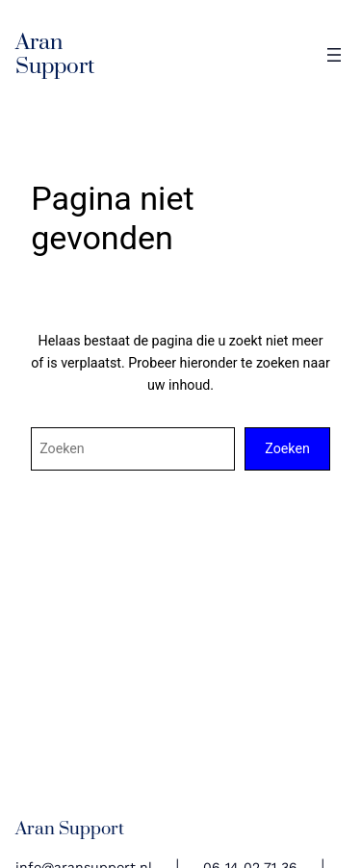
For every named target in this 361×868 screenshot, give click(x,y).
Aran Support (55, 55)
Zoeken (287, 448)
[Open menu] (334, 55)
